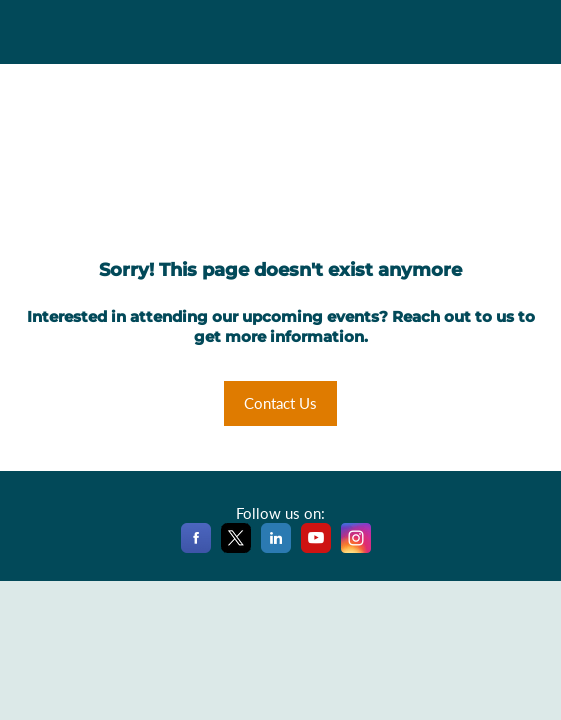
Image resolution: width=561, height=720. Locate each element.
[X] (236, 548)
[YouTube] (316, 548)
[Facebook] (196, 548)
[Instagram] (356, 548)
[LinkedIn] (276, 548)
